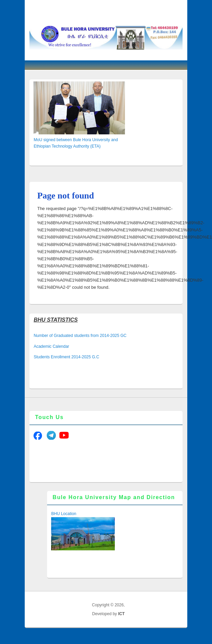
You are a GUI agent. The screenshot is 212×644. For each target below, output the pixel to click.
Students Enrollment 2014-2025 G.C (66, 357)
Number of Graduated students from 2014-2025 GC (80, 336)
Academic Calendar (51, 346)
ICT (121, 614)
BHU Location (64, 514)
